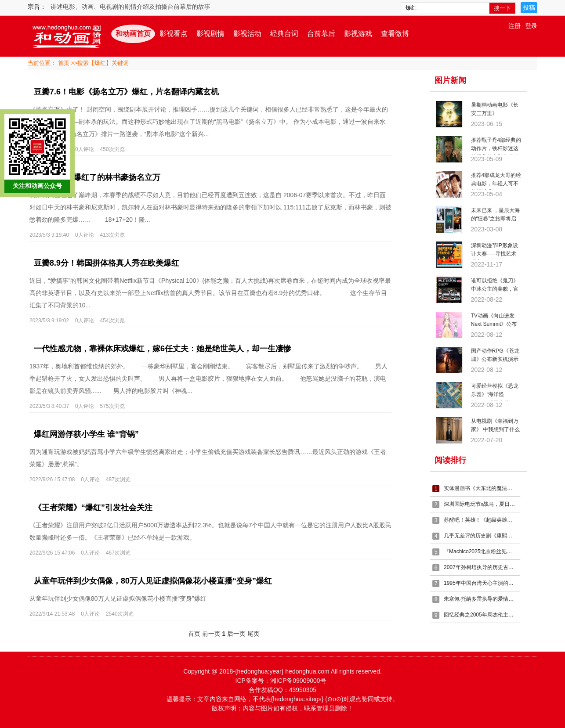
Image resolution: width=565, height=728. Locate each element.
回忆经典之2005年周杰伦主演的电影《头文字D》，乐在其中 (484, 615)
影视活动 (247, 34)
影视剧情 (210, 34)
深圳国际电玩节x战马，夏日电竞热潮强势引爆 (484, 504)
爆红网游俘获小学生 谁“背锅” (82, 434)
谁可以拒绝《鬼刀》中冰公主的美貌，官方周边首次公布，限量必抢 (498, 286)
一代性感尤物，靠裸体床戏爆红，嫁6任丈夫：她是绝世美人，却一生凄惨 (159, 349)
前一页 (207, 634)
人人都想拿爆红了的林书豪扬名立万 (93, 177)
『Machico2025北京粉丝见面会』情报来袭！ (484, 551)
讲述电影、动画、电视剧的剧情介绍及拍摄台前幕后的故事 (130, 7)
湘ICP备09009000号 (298, 681)
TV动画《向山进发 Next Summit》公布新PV (498, 321)
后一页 (232, 634)
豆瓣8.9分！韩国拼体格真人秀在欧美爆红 (103, 263)
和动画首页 (133, 34)
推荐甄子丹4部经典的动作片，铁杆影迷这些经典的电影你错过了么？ (500, 146)
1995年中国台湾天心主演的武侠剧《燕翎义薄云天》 (484, 583)
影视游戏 (358, 34)
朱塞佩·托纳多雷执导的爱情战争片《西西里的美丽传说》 (484, 599)
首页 (64, 63)
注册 (514, 26)
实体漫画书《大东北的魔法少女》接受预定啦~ (484, 488)
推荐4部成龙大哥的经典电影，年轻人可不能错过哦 (500, 181)
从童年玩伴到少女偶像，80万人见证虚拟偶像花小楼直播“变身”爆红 (149, 581)
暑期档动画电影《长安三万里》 (498, 109)
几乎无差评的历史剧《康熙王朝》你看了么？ (484, 536)
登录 (531, 26)
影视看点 (174, 34)
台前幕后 (321, 34)
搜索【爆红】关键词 (103, 63)
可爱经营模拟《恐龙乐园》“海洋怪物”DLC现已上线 (498, 392)
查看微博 (395, 34)
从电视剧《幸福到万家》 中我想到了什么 (499, 425)
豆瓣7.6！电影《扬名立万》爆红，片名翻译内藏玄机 (122, 92)
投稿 (529, 7)
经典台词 (284, 34)
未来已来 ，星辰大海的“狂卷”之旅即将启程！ (499, 216)
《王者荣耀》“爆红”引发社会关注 (89, 508)
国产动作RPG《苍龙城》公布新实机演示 (499, 355)
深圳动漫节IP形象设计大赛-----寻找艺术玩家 (498, 251)
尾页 (250, 634)
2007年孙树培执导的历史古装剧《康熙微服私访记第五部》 (484, 567)
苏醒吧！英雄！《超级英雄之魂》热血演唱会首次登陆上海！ (484, 520)
